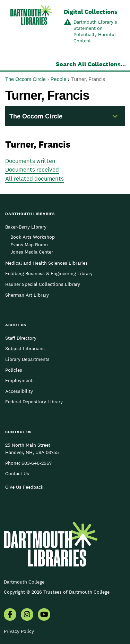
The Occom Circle (25, 79)
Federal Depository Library (34, 402)
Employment (19, 380)
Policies (14, 370)
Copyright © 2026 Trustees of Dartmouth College (57, 592)
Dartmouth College (24, 582)
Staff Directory (21, 338)
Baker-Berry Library (26, 227)
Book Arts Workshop (33, 237)
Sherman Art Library (27, 295)
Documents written (30, 161)
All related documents (34, 179)
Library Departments (27, 359)
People (58, 79)
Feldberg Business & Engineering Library (49, 273)
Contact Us (17, 473)
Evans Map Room (29, 245)
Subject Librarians (25, 348)
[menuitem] (10, 615)
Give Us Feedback (24, 487)
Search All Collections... (91, 64)
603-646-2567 (37, 463)
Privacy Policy (19, 631)
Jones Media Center (32, 252)
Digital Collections (91, 12)
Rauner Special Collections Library (43, 284)
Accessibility (19, 391)
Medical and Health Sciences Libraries (46, 263)
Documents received (32, 170)
